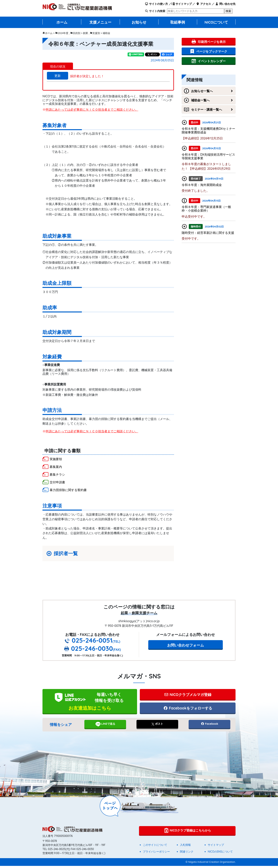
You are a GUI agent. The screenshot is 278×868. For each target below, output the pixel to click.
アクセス (203, 4)
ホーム (62, 22)
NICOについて (216, 22)
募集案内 (56, 467)
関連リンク (187, 854)
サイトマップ (182, 4)
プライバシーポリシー (156, 854)
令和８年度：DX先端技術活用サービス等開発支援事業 (208, 156)
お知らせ (139, 22)
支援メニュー (100, 22)
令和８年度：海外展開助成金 (202, 185)
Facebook (209, 726)
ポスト (157, 726)
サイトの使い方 (156, 4)
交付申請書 (57, 482)
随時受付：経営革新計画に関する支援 (208, 233)
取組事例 (178, 22)
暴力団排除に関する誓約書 (68, 490)
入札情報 (185, 847)
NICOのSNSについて (220, 854)
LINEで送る (105, 726)
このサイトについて (155, 847)
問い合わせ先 (225, 4)
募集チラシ (57, 474)
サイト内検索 (157, 11)
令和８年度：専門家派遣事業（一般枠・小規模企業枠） (206, 209)
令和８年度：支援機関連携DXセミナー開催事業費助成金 (208, 130)
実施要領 (56, 459)
